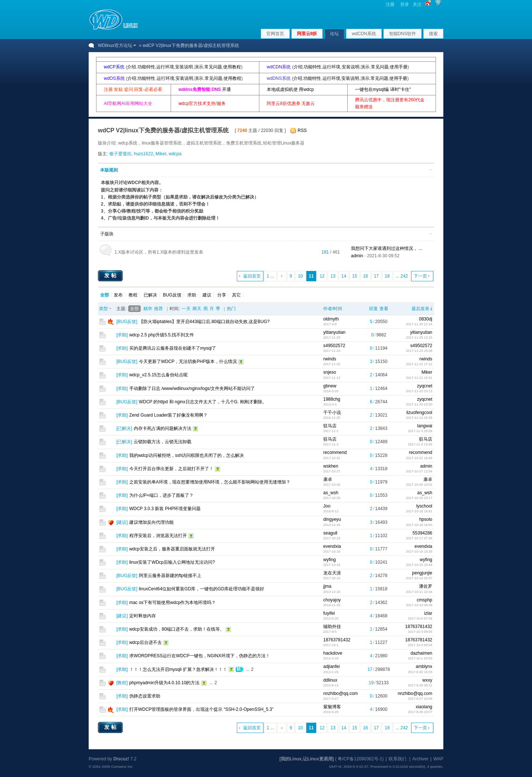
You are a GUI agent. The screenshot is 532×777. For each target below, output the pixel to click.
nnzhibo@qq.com (341, 693)
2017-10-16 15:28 (419, 552)
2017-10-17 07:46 (419, 538)
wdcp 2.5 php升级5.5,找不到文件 (162, 335)
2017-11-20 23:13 (419, 391)
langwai (425, 426)
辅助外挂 (332, 627)
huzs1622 (143, 154)
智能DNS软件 (403, 34)
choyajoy (332, 600)
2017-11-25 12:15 (419, 337)
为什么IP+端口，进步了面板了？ (161, 495)
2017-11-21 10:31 (419, 378)
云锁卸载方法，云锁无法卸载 (163, 442)
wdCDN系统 (364, 34)
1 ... (270, 276)
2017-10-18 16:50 (419, 525)
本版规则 (109, 170)
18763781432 (419, 627)
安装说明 (184, 67)
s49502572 (334, 346)
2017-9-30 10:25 (420, 672)
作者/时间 (333, 309)
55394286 (422, 533)
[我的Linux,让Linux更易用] (306, 759)
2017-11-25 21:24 (419, 324)
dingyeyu (332, 519)
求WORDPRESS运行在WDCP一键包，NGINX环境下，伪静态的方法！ (200, 656)
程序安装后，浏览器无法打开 (158, 536)
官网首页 (275, 34)
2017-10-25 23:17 (419, 498)
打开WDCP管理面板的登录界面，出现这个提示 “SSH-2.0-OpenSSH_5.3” (202, 709)
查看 (384, 309)
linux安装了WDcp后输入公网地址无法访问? (172, 562)
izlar (428, 613)
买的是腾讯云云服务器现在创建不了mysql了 (173, 348)
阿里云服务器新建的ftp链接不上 (170, 576)
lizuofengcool (419, 413)
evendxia (332, 546)
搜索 (433, 34)
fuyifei (329, 613)
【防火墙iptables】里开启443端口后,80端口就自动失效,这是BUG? (204, 322)
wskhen (331, 466)
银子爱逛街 (120, 154)
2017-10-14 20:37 (419, 578)
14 (344, 276)
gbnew (330, 386)
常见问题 (213, 67)
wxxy (427, 680)
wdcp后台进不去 (146, 642)
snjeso (330, 372)
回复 (374, 309)
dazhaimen (421, 653)
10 (300, 276)
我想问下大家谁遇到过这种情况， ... (387, 248)
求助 (192, 295)
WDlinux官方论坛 (115, 45)
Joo (327, 506)
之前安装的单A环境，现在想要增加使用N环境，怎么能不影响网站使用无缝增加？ (210, 482)
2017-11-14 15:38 (419, 418)
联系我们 (398, 759)
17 (376, 276)
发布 (118, 295)
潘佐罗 (426, 586)
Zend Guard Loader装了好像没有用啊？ (169, 415)
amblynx (424, 666)
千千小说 (332, 413)
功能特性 (146, 67)
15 (354, 276)
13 (333, 276)
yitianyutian (334, 332)
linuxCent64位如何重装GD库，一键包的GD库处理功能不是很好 (202, 589)
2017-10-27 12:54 (419, 471)
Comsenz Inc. (122, 766)
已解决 (150, 295)
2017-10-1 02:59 (420, 658)
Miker (161, 154)
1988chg (332, 399)
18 (387, 276)
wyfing (330, 560)
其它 (236, 295)
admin (357, 256)
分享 (222, 295)
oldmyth (331, 319)
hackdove (333, 653)
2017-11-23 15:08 (419, 351)
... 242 (402, 276)
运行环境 (165, 67)
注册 (390, 4)
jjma (327, 586)
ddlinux (330, 680)
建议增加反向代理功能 (151, 522)
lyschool (424, 506)
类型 (103, 309)
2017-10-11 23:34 (419, 592)
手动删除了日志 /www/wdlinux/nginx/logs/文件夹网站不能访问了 (192, 388)
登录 (405, 4)
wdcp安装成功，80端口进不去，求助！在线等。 (177, 629)
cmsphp (424, 600)
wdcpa (175, 154)
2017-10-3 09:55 (420, 632)
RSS (302, 130)
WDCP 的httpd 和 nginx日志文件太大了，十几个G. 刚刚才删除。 (203, 402)
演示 (199, 67)
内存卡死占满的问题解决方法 (163, 428)
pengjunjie (422, 573)
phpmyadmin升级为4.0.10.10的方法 (165, 683)
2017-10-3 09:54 (420, 645)
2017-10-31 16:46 (419, 458)
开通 (226, 89)
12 (322, 276)
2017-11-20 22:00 (419, 404)
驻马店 (330, 426)
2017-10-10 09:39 (419, 605)
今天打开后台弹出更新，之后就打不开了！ (171, 469)
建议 (207, 295)
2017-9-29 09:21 (420, 685)
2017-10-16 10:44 (419, 565)
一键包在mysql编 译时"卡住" (383, 89)
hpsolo (426, 519)
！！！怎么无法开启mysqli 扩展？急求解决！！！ (178, 669)
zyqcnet (425, 386)
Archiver (420, 759)
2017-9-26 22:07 (420, 712)
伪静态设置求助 (145, 696)
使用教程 (232, 67)
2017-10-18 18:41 (419, 511)
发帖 (111, 275)
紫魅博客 (332, 707)
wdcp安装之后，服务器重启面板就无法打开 (172, 549)
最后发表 (420, 309)
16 (366, 276)
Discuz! (121, 759)
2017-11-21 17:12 (419, 364)
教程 (133, 295)
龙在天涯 (332, 573)
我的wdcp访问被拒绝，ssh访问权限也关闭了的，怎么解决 (187, 455)
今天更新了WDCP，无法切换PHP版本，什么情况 (188, 362)
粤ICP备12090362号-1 (360, 759)
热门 (231, 309)
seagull (330, 533)
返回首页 (252, 276)
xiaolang (424, 707)
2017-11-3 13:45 (420, 444)
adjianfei (332, 666)
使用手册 (399, 67)
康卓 (328, 479)
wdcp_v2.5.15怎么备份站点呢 (158, 375)
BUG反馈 (172, 295)
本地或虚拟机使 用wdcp (290, 89)
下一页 (420, 276)
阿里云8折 (307, 34)
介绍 (132, 67)
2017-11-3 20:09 (420, 431)
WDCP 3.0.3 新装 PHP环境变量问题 (165, 509)
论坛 (334, 34)
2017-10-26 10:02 (419, 485)
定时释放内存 (143, 616)
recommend (335, 452)
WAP (438, 759)
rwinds (330, 359)
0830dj (426, 319)
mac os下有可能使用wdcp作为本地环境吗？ (173, 603)
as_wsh (331, 493)
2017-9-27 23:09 (420, 699)
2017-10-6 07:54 (420, 618)
